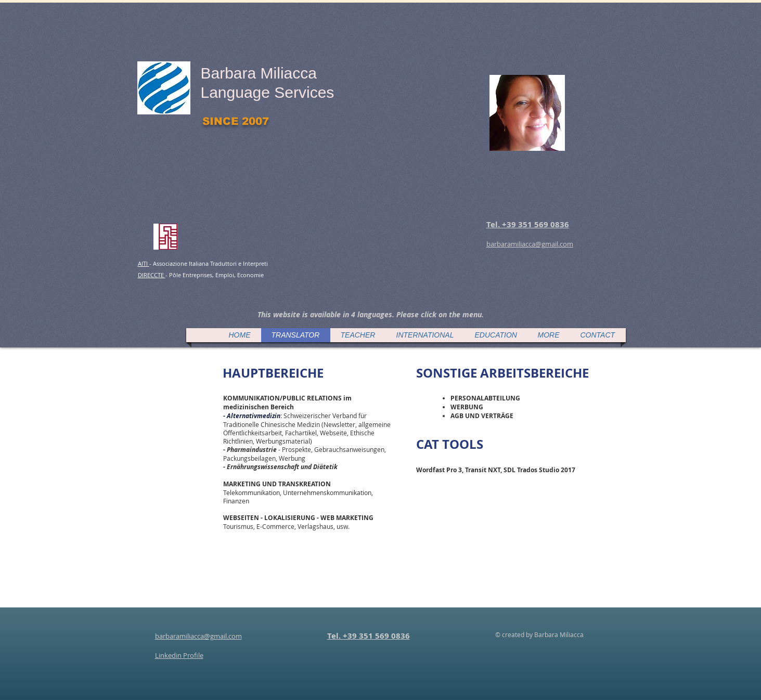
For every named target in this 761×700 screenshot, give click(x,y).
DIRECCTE (152, 275)
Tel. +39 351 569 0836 (369, 636)
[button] (370, 315)
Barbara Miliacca (259, 73)
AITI (144, 263)
